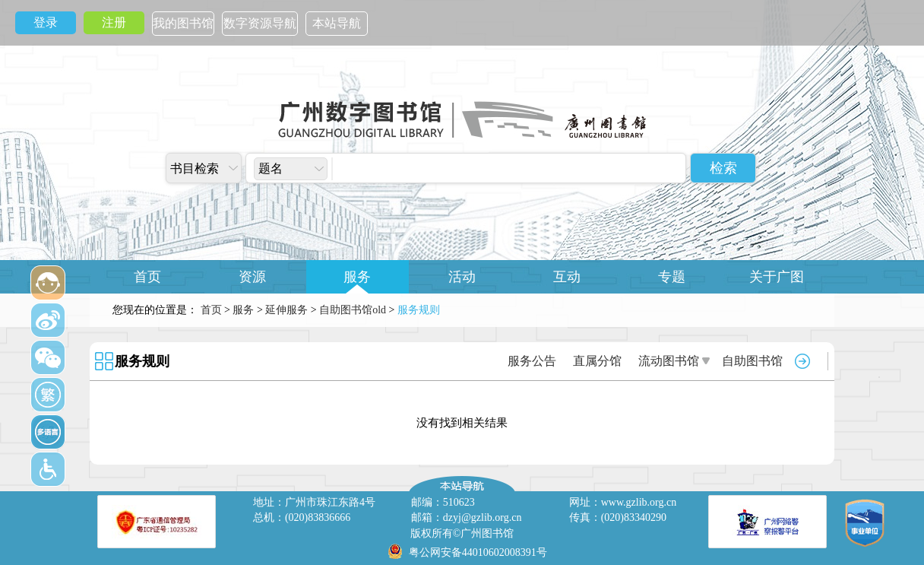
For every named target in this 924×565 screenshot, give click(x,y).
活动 (462, 277)
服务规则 (142, 361)
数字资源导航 (260, 23)
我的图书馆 (183, 23)
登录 (46, 22)
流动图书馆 (669, 361)
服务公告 (532, 361)
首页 (147, 277)
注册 (114, 22)
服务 (357, 277)
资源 (252, 277)
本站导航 (337, 23)
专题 (672, 277)
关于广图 (777, 277)
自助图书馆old (353, 310)
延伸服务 (286, 310)
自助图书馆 (752, 361)
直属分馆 (597, 361)
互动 (567, 277)
